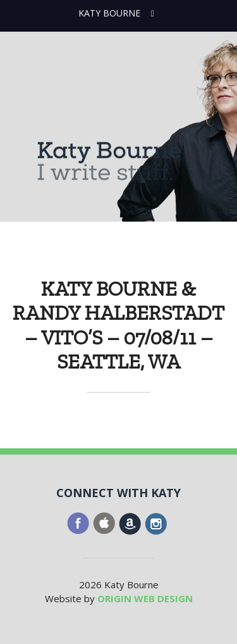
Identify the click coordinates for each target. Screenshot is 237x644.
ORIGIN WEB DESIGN (145, 598)
